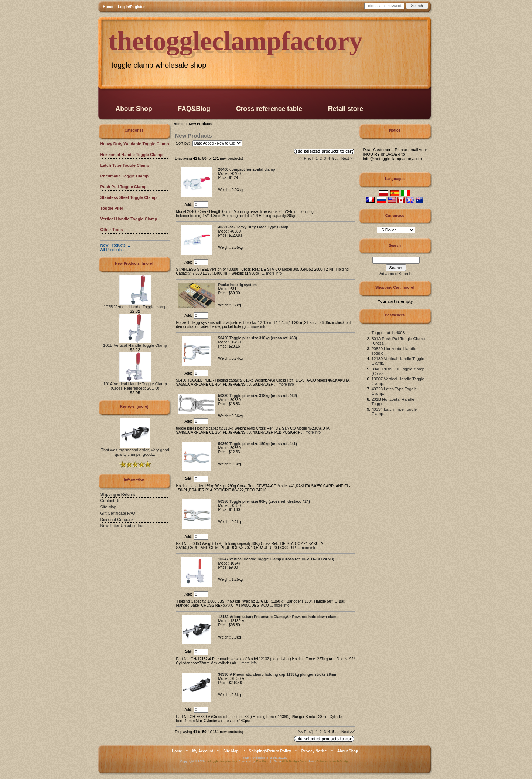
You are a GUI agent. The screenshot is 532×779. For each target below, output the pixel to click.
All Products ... (113, 250)
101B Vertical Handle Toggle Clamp (135, 343)
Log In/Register (131, 7)
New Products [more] (134, 263)
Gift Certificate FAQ (118, 513)
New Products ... (115, 245)
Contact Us (110, 501)
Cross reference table (269, 109)
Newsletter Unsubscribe (122, 526)
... (337, 158)
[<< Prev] (305, 158)
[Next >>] (348, 158)
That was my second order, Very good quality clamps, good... (135, 450)
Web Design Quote (295, 761)
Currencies (395, 215)
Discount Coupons (117, 519)
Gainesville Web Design (333, 761)
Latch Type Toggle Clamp (125, 165)
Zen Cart (262, 761)
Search (395, 245)
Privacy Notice (314, 751)
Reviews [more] (134, 407)
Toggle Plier (112, 208)
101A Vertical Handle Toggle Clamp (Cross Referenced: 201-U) (135, 384)
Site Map (108, 507)
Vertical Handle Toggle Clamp (129, 219)
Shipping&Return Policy (270, 751)
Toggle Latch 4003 (388, 333)
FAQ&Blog (194, 109)
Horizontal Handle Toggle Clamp (131, 155)
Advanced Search (395, 274)
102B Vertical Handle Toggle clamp (135, 305)
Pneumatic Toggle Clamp (124, 176)
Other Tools (111, 230)
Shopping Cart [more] (395, 287)
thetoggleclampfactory (221, 761)
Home (108, 7)
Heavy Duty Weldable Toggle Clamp (134, 144)
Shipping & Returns (118, 494)
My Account (202, 751)
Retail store (346, 109)
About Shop (134, 109)
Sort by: (183, 143)
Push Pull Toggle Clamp (123, 187)
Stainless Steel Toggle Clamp (128, 197)
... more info (271, 273)
